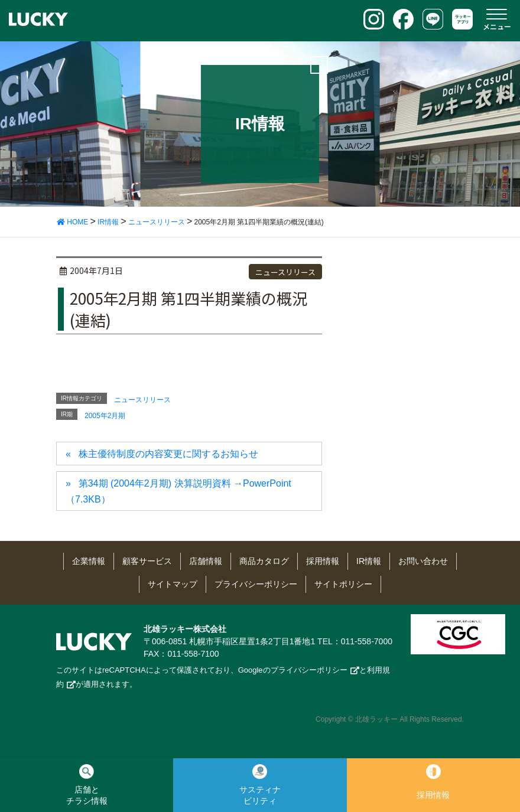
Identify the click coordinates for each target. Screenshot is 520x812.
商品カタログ (264, 561)
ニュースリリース (285, 272)
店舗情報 (206, 561)
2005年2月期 (105, 416)
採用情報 (323, 561)
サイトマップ (173, 584)
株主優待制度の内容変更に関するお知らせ (168, 454)
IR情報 (369, 561)
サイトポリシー (343, 584)
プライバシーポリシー (256, 584)
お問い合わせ (423, 561)
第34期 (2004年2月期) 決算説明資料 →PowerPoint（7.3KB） (178, 491)
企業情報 (89, 561)
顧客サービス (147, 561)
